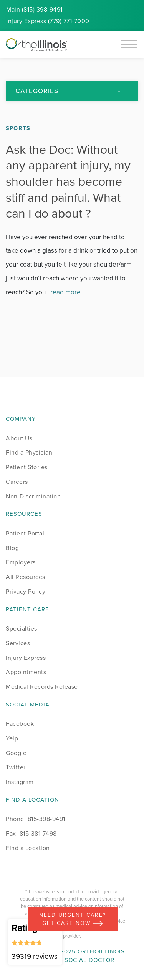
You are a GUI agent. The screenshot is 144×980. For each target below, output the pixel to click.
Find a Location (28, 848)
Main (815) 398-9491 (34, 9)
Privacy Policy (26, 592)
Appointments (26, 672)
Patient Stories (27, 467)
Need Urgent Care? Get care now (73, 919)
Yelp (12, 738)
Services (18, 643)
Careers (17, 482)
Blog (12, 548)
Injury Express (26, 658)
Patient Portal (25, 533)
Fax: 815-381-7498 (31, 833)
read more (65, 292)
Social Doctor (89, 960)
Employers (21, 562)
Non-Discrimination (33, 496)
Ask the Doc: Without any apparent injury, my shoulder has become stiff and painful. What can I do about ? (68, 181)
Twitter (16, 767)
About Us (19, 438)
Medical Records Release (42, 687)
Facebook (20, 724)
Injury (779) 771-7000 (48, 21)
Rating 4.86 (35, 941)
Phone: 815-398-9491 (36, 819)
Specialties (22, 628)
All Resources (26, 577)
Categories (37, 91)
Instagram (20, 782)
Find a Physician (29, 452)
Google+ (18, 753)
